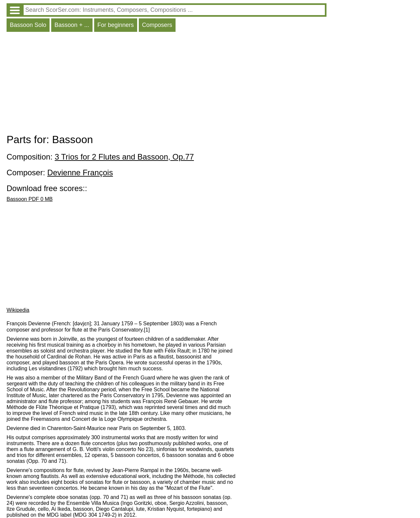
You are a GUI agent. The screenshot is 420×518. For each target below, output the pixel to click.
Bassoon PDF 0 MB (30, 199)
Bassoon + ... (72, 25)
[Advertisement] (167, 84)
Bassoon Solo (28, 25)
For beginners (116, 25)
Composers (157, 25)
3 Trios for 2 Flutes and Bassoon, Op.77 (124, 157)
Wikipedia (18, 310)
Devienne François (80, 173)
